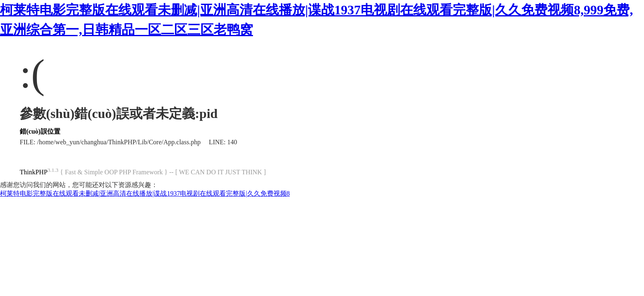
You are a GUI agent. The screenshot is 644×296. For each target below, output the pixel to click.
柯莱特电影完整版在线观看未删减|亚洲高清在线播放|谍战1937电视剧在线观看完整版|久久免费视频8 (145, 193)
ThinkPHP (34, 172)
